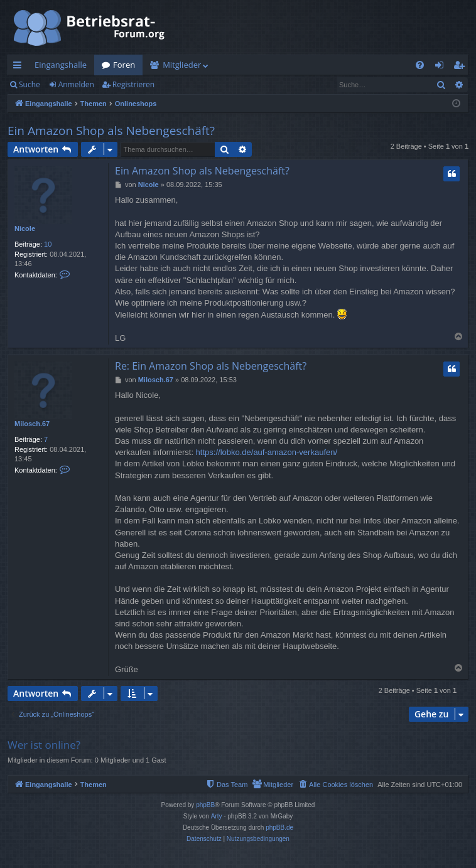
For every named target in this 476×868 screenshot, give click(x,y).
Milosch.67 (32, 424)
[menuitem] (420, 65)
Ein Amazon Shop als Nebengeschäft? (111, 131)
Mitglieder (182, 65)
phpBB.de (279, 828)
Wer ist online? (44, 745)
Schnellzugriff (20, 67)
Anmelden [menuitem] (443, 67)
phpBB (205, 805)
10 (48, 244)
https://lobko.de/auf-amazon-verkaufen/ (267, 452)
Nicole (25, 228)
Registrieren (133, 84)
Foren (124, 65)
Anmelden (76, 84)
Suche (30, 84)
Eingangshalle (61, 65)
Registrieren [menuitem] (462, 67)
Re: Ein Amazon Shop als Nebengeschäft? (211, 366)
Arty (217, 816)
